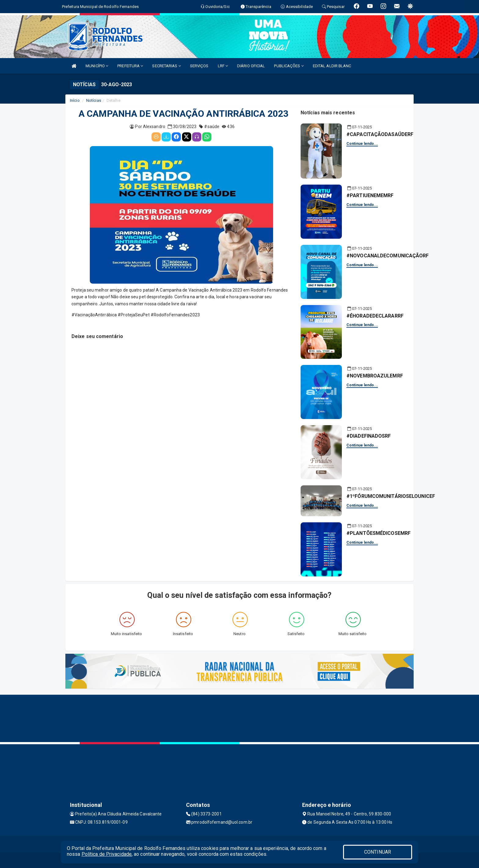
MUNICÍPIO (97, 66)
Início (75, 100)
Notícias (94, 100)
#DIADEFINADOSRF (369, 436)
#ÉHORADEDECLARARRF (375, 316)
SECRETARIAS (166, 66)
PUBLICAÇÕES (289, 66)
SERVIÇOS (199, 66)
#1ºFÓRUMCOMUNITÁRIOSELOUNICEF (391, 496)
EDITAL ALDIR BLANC (332, 66)
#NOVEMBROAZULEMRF (375, 376)
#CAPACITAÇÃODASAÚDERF (380, 134)
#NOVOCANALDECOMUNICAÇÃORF (388, 256)
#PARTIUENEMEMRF (370, 195)
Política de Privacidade (107, 854)
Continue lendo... (362, 144)
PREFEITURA (130, 66)
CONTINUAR (378, 852)
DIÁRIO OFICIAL (251, 66)
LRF (223, 66)
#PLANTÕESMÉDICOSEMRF (378, 533)
